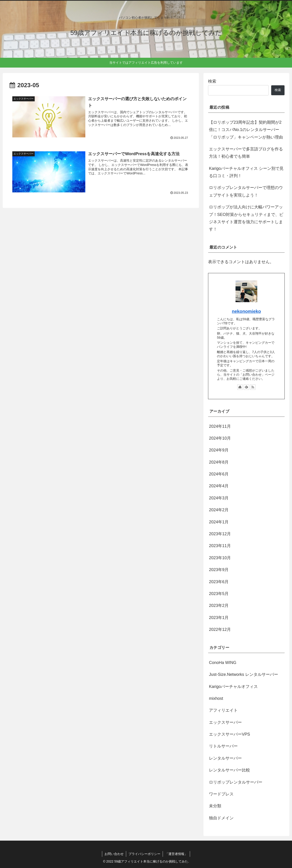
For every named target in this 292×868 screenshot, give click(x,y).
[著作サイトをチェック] (240, 387)
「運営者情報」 (176, 854)
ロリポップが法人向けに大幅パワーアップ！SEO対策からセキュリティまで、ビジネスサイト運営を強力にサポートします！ (246, 218)
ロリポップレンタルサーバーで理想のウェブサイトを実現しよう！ (246, 191)
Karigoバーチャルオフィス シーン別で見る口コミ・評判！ (246, 172)
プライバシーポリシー (144, 854)
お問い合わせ (114, 854)
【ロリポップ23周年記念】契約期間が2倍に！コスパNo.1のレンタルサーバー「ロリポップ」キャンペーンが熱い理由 (246, 130)
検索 (212, 81)
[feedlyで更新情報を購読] (246, 387)
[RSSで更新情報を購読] (253, 387)
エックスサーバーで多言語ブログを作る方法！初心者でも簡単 (246, 153)
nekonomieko (246, 311)
